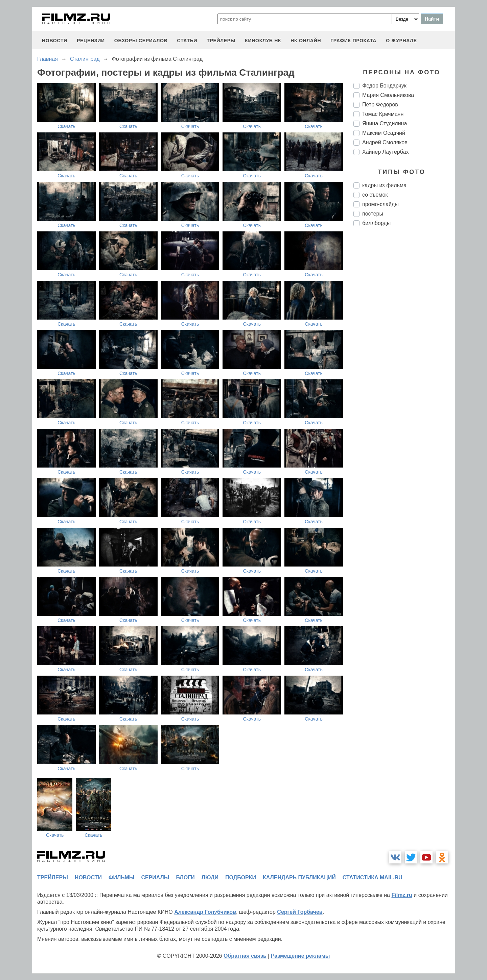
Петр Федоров (380, 105)
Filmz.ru (402, 895)
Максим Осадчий (384, 133)
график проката (353, 41)
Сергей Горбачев (300, 912)
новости (55, 41)
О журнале (401, 41)
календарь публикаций (299, 877)
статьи (187, 41)
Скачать (66, 126)
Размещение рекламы (300, 956)
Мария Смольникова (388, 95)
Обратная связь (245, 956)
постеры (373, 214)
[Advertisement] (404, 345)
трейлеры (221, 41)
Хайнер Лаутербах (385, 152)
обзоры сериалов (141, 41)
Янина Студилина (385, 123)
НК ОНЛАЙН (306, 41)
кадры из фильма (384, 185)
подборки (241, 877)
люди (210, 877)
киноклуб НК (263, 41)
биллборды (376, 223)
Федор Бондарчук (384, 86)
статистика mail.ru (373, 877)
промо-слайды (380, 204)
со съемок (375, 195)
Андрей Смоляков (385, 142)
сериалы (155, 877)
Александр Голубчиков (205, 912)
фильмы (121, 877)
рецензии (91, 41)
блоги (185, 877)
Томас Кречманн (383, 114)
